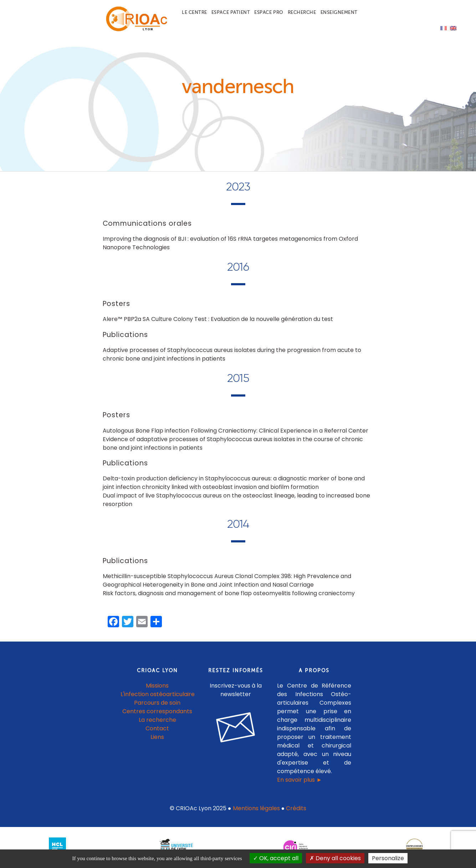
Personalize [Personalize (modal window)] (388, 858)
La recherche (157, 720)
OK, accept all (276, 858)
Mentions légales (256, 808)
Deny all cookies (335, 858)
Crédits (296, 808)
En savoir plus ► (300, 780)
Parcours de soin (157, 703)
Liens (157, 737)
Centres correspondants (157, 711)
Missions (157, 686)
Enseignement (339, 12)
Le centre (195, 12)
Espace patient (231, 12)
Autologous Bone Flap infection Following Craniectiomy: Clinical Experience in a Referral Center (236, 431)
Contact (157, 728)
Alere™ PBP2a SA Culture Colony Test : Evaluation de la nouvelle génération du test (218, 319)
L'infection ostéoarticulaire (158, 694)
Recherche (302, 12)
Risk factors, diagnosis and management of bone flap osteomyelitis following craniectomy (229, 593)
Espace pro (269, 12)
